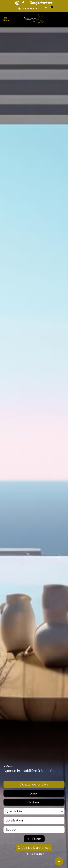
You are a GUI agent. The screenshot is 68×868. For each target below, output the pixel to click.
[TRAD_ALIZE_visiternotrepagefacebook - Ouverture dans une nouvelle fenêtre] (23, 3)
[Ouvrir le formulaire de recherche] (34, 845)
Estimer (34, 809)
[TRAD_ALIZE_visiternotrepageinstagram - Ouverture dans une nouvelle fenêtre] (17, 3)
